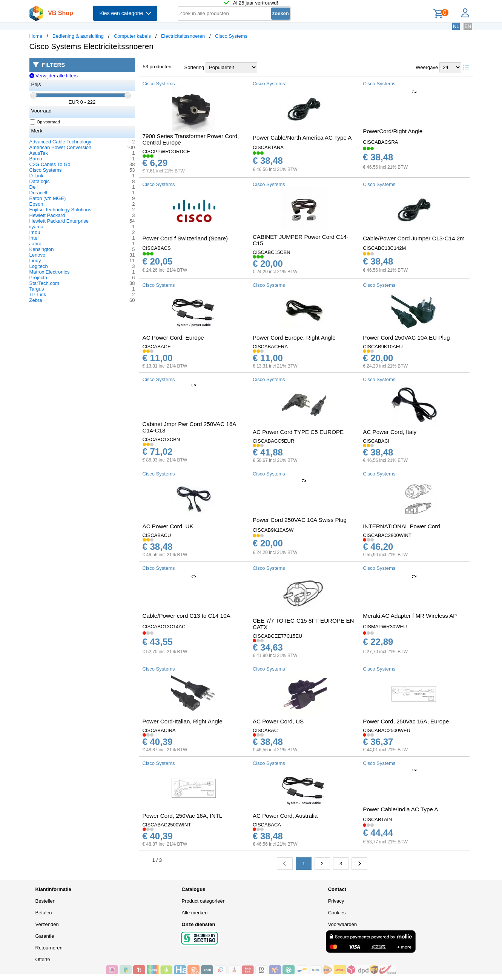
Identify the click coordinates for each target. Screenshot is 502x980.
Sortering (194, 67)
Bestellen (45, 901)
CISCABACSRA (380, 142)
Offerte (43, 959)
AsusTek (39, 153)
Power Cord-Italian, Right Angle (183, 721)
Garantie (45, 936)
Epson (36, 204)
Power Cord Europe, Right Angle (294, 338)
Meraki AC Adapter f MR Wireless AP (410, 616)
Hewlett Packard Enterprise (59, 221)
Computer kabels (132, 36)
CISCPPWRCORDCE (166, 152)
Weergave (427, 67)
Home (36, 36)
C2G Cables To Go (50, 164)
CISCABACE (157, 347)
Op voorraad (45, 122)
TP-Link (38, 295)
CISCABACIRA (159, 730)
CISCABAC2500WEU (387, 730)
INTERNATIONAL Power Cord (401, 526)
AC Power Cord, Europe (173, 338)
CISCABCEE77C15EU (278, 636)
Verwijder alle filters (54, 76)
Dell (34, 187)
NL (456, 26)
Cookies (337, 913)
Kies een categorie (125, 13)
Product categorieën (204, 901)
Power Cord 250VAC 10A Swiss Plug (300, 520)
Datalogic (40, 181)
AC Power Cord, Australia (285, 816)
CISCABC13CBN (161, 439)
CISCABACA (267, 825)
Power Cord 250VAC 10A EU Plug (406, 338)
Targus (37, 289)
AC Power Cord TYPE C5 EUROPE (298, 432)
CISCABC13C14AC (164, 627)
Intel (34, 238)
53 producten (157, 67)
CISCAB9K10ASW (273, 530)
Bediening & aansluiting (78, 36)
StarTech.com (44, 283)
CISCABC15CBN (272, 252)
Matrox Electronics (50, 272)
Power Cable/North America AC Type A (302, 138)
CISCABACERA (270, 347)
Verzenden (47, 924)
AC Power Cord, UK (168, 526)
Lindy (35, 261)
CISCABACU (157, 535)
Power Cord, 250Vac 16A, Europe (406, 721)
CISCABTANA (268, 147)
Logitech (39, 266)
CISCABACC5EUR (274, 441)
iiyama (37, 227)
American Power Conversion (61, 147)
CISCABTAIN (377, 819)
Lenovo (38, 255)
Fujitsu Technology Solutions (61, 210)
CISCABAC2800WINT (387, 535)
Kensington (42, 249)
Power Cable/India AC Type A (400, 809)
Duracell (38, 193)
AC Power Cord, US (278, 721)
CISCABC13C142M (384, 248)
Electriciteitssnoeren (183, 36)
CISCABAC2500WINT (167, 825)
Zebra (36, 300)
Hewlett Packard (47, 215)
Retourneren (49, 948)
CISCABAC (265, 730)
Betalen (44, 913)
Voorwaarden (343, 924)
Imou (35, 232)
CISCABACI (376, 441)
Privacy (336, 901)
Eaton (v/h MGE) (48, 198)
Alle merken (195, 913)
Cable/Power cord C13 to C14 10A (187, 616)
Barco (36, 159)
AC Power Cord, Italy (390, 432)
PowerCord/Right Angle (393, 131)
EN (468, 26)
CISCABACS (157, 248)
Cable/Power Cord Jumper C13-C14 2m (414, 238)
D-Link (37, 176)
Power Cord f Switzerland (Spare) (185, 238)
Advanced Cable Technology (61, 142)
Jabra (36, 244)
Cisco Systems (231, 36)
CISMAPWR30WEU (385, 627)
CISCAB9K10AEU (383, 347)
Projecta (38, 278)
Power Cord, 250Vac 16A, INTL (183, 816)
